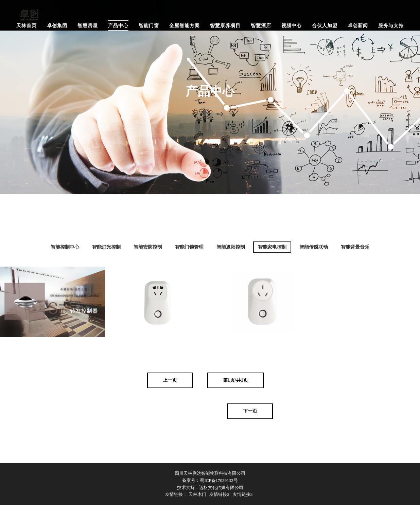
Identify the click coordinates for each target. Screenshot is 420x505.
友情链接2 (219, 494)
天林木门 (197, 494)
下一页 (250, 411)
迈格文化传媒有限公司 (221, 488)
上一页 (170, 380)
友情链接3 (243, 494)
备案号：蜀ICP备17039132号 (210, 480)
